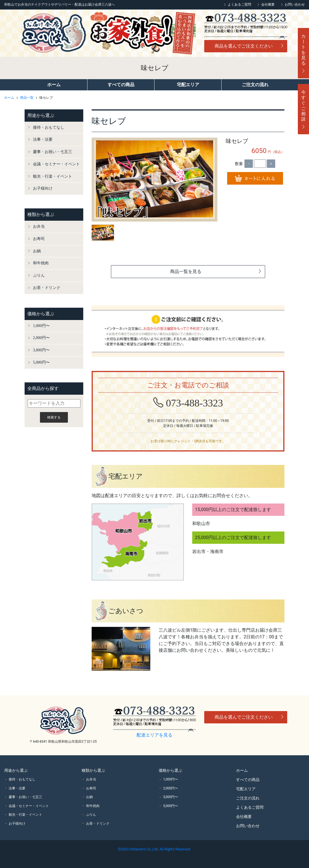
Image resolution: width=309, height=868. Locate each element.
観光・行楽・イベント (53, 176)
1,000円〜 (41, 326)
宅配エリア (188, 85)
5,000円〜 (41, 362)
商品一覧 (27, 98)
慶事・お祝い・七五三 (53, 152)
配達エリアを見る (154, 735)
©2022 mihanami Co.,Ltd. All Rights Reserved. (154, 849)
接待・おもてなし (49, 127)
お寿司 (39, 239)
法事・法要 (43, 139)
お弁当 (39, 226)
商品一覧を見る (216, 272)
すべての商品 (121, 85)
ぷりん (39, 275)
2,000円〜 (41, 338)
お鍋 (37, 251)
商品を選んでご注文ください (249, 46)
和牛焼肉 (41, 263)
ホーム (54, 85)
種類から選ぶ (41, 214)
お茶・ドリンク (47, 288)
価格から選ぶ (41, 314)
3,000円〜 (41, 350)
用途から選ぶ (41, 115)
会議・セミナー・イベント (56, 164)
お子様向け (43, 188)
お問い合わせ (295, 4)
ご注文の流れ (255, 85)
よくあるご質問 (239, 4)
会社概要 (268, 4)
